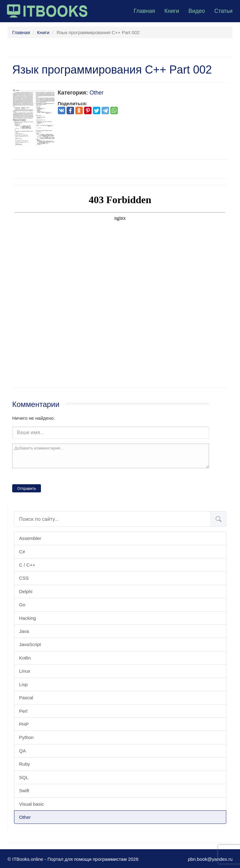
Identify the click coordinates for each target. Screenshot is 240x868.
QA (22, 751)
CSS (24, 578)
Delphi (26, 591)
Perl (23, 711)
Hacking (27, 618)
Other (25, 817)
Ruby (25, 764)
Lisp (23, 684)
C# (22, 552)
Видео (197, 11)
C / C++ (27, 565)
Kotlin (25, 658)
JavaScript (30, 644)
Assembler (30, 538)
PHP (24, 724)
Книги (172, 11)
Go (22, 605)
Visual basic (32, 804)
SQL (24, 777)
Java (24, 631)
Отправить (27, 489)
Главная (144, 11)
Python (26, 737)
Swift (24, 791)
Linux (25, 671)
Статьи (223, 11)
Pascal (26, 698)
